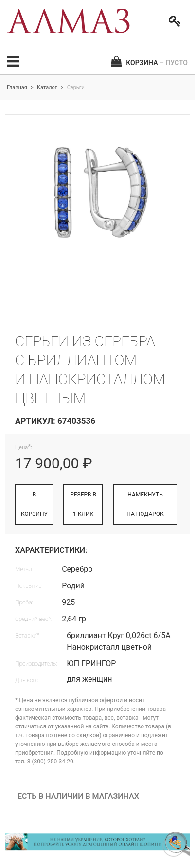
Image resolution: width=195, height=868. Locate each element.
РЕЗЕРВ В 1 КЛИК (83, 504)
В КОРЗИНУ (34, 504)
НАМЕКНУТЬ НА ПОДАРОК (145, 504)
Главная (17, 87)
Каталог (47, 87)
